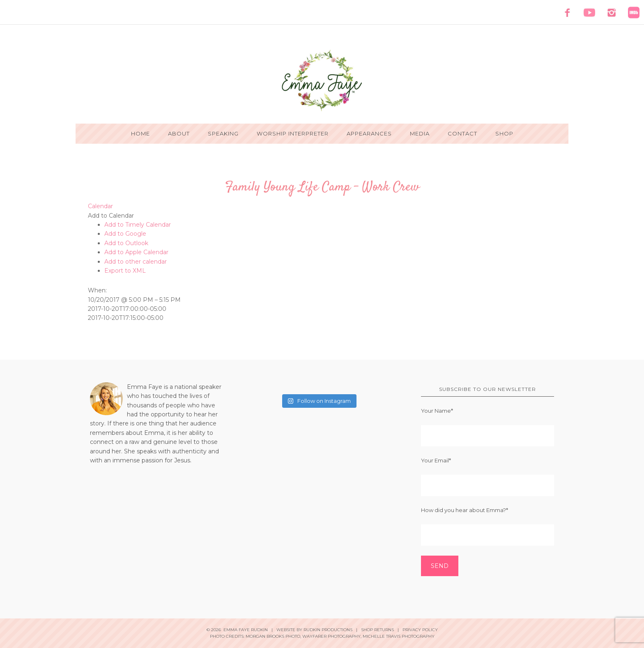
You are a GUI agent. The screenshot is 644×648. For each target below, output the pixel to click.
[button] (111, 216)
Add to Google (125, 234)
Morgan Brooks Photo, (273, 636)
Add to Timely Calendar (138, 225)
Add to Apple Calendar (136, 252)
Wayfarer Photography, (332, 636)
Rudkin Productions (328, 630)
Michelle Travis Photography (399, 636)
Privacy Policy (420, 630)
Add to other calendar (136, 262)
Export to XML (125, 271)
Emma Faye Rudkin (322, 80)
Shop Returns (377, 630)
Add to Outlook (126, 243)
